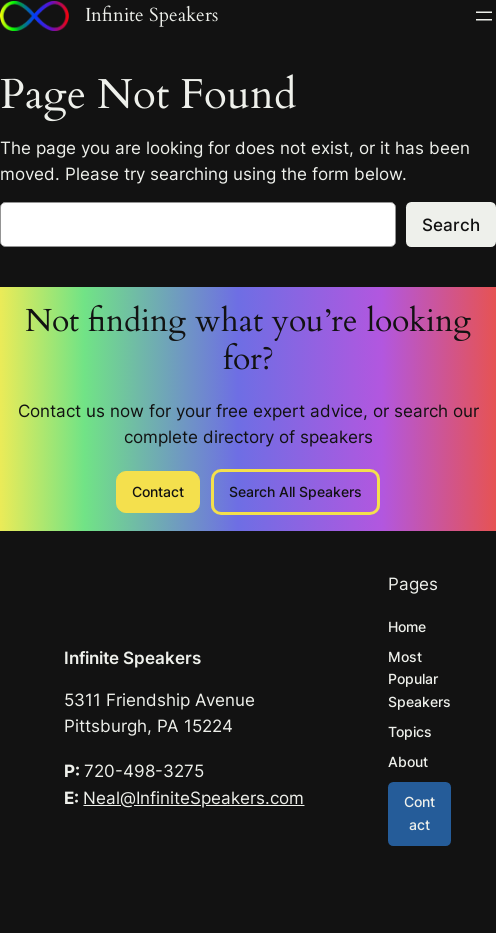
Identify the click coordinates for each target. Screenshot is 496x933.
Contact (158, 491)
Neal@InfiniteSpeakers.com (193, 798)
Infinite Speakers (132, 658)
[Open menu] (484, 16)
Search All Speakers (295, 491)
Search (451, 225)
